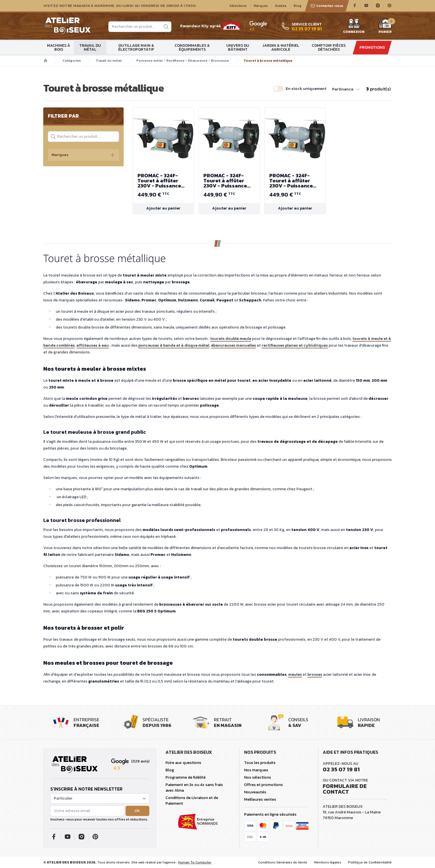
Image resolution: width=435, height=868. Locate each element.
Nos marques (256, 770)
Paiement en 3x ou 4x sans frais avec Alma (194, 788)
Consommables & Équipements (192, 48)
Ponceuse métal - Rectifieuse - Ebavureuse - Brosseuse (183, 61)
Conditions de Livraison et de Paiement (192, 801)
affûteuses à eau (93, 345)
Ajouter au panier (163, 208)
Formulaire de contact (345, 789)
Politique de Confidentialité (370, 862)
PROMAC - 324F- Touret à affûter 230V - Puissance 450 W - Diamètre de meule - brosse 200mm (163, 181)
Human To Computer (195, 862)
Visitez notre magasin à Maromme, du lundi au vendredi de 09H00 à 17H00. (120, 6)
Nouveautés (255, 792)
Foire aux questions (183, 763)
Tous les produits (260, 763)
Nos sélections (258, 777)
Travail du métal (90, 48)
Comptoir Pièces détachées (329, 48)
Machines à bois (59, 48)
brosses (315, 674)
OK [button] (137, 811)
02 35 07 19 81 (341, 769)
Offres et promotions (263, 785)
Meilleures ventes (260, 799)
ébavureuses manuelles (233, 345)
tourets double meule (231, 339)
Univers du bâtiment (238, 48)
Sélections (238, 6)
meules (295, 674)
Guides (281, 6)
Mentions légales (328, 862)
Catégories (72, 61)
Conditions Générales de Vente (283, 862)
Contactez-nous (327, 6)
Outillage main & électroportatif (136, 48)
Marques (261, 6)
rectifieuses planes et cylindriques (295, 345)
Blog (298, 6)
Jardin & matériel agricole (281, 48)
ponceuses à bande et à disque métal (174, 345)
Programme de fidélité (186, 777)
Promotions (372, 48)
